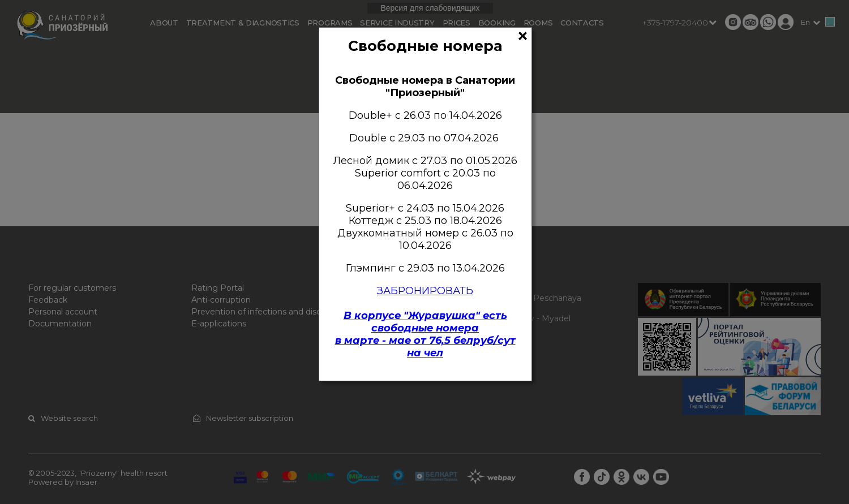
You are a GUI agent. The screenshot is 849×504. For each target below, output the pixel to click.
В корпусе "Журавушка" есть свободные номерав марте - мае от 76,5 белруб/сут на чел (425, 334)
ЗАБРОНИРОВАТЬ (425, 291)
